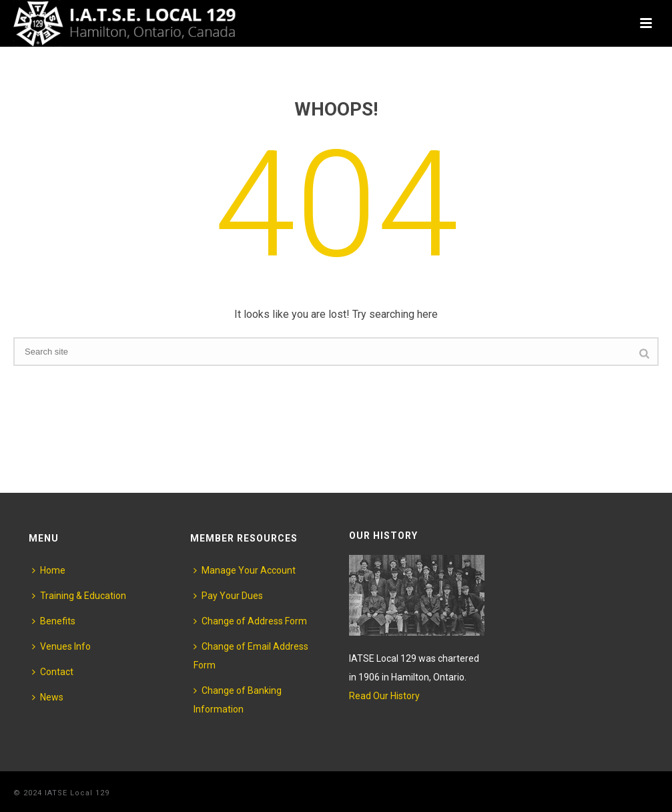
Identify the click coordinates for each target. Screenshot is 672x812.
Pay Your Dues (228, 596)
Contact (53, 672)
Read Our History (384, 696)
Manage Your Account (245, 570)
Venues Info (61, 646)
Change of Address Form (250, 621)
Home (49, 570)
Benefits (54, 621)
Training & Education (79, 596)
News (48, 697)
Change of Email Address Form (251, 656)
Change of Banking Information (238, 700)
